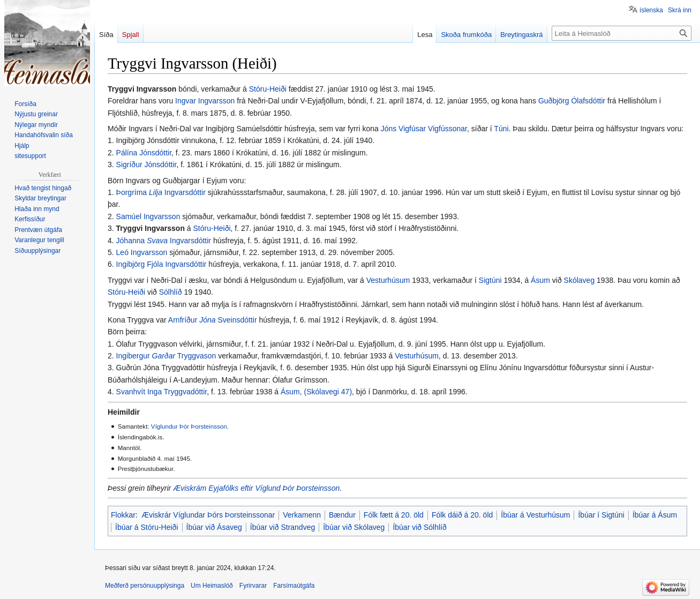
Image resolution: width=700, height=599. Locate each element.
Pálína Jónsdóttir (144, 153)
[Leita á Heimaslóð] (622, 33)
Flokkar (123, 515)
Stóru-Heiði (268, 89)
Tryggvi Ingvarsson (150, 228)
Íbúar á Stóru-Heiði (147, 527)
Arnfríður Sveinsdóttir (213, 320)
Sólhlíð (171, 292)
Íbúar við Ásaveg (214, 527)
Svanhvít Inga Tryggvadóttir (162, 392)
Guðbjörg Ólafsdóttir (572, 101)
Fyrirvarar (253, 586)
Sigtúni (490, 280)
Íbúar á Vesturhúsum (535, 515)
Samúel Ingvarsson (148, 216)
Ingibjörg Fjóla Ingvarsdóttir (161, 264)
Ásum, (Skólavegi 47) (316, 392)
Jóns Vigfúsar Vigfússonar (424, 129)
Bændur (342, 515)
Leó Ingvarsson (142, 252)
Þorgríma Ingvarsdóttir (161, 192)
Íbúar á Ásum (655, 515)
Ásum (540, 280)
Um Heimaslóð (212, 586)
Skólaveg (579, 280)
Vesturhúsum (388, 280)
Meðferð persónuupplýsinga (145, 586)
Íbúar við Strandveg (283, 527)
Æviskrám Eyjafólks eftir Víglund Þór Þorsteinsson (256, 488)
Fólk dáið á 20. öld (462, 515)
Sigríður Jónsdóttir (146, 164)
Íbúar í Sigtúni (601, 515)
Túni (501, 129)
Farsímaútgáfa (294, 586)
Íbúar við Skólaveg (354, 527)
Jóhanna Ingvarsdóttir (164, 241)
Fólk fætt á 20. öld (394, 515)
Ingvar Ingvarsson (205, 101)
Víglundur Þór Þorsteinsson (189, 426)
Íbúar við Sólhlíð (419, 527)
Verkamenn (302, 515)
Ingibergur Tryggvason (166, 356)
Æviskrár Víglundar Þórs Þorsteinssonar (208, 515)
